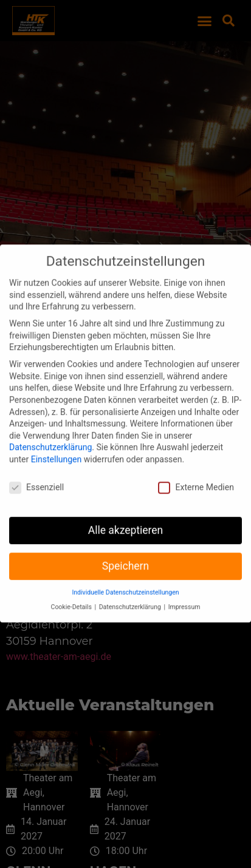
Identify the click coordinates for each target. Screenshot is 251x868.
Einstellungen (57, 434)
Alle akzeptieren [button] (126, 505)
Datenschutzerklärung (50, 423)
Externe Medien (196, 463)
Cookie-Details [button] (72, 582)
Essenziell (36, 463)
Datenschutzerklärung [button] (131, 582)
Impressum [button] (184, 582)
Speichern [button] (125, 541)
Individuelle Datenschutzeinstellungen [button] (125, 567)
